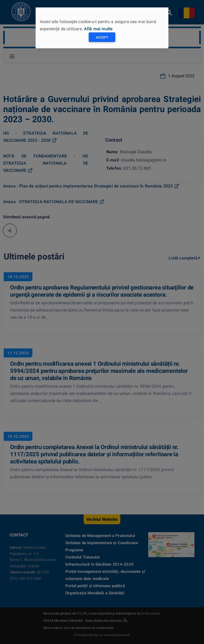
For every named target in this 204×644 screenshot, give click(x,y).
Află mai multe (98, 29)
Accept (102, 37)
